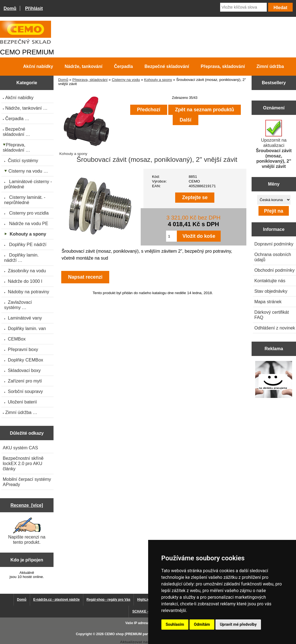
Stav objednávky (271, 291)
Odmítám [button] (202, 624)
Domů (10, 8)
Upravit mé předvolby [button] (238, 624)
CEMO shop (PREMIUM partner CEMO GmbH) (141, 634)
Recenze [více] (27, 505)
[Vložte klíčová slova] (243, 7)
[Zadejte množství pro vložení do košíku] (171, 236)
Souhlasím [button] (175, 624)
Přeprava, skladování (90, 80)
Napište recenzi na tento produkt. (27, 531)
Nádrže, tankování (83, 66)
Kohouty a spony (158, 80)
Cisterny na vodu (126, 80)
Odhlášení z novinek (275, 328)
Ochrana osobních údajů (273, 257)
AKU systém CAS (20, 448)
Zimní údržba (270, 66)
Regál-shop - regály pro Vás (109, 600)
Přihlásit (34, 8)
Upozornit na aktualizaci (274, 144)
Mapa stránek (268, 302)
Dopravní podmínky (274, 244)
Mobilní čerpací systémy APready (27, 482)
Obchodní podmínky (274, 270)
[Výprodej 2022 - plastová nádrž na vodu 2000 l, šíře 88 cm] (274, 380)
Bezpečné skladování (167, 66)
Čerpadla (123, 66)
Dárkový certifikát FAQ (272, 315)
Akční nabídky (38, 66)
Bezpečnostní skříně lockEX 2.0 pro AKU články (23, 463)
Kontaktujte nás (270, 281)
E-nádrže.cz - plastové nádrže (57, 600)
